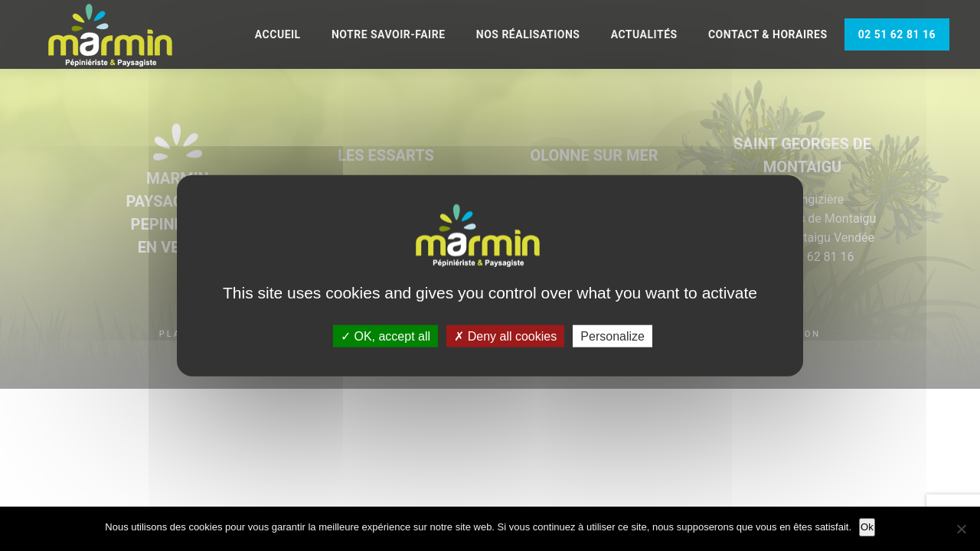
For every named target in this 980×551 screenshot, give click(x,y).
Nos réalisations (528, 34)
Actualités (644, 34)
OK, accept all (385, 336)
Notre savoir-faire (389, 34)
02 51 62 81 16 (897, 34)
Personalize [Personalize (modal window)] (612, 336)
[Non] (961, 529)
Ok (867, 527)
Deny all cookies (505, 336)
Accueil (278, 34)
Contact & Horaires (768, 34)
